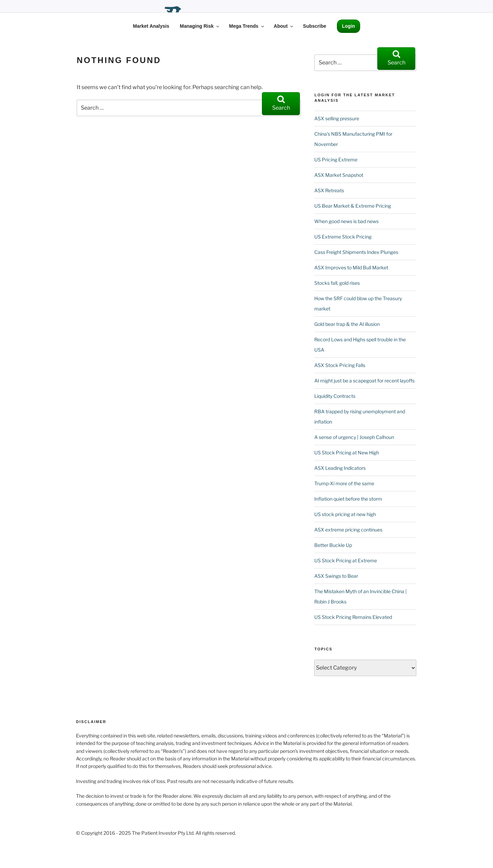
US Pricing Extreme (336, 160)
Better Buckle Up (333, 545)
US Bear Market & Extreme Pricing (353, 206)
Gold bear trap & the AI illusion (347, 324)
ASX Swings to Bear (336, 576)
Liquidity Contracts (335, 396)
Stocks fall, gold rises (337, 283)
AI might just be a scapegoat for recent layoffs (364, 381)
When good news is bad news (346, 221)
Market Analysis (151, 26)
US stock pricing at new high (345, 514)
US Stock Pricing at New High (347, 453)
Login (349, 26)
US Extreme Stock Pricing (343, 237)
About (284, 26)
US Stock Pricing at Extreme (346, 560)
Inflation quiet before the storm (348, 499)
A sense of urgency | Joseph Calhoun (354, 437)
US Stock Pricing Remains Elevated (353, 617)
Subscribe (315, 26)
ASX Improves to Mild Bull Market (351, 267)
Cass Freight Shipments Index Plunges (356, 252)
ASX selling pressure (337, 118)
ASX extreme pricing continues (348, 530)
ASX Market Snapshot (339, 175)
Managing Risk (200, 26)
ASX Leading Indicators (340, 468)
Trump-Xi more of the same (344, 483)
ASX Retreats (329, 190)
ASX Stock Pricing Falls (340, 365)
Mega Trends (247, 26)
